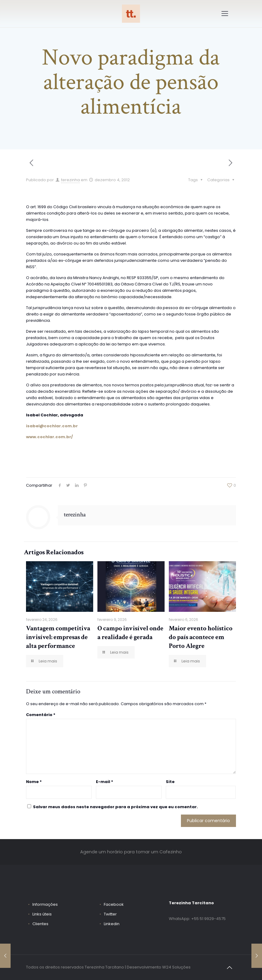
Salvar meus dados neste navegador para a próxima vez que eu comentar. (115, 807)
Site (170, 782)
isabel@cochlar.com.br (52, 426)
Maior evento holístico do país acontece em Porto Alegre (201, 637)
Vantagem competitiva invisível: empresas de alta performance (58, 637)
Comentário (41, 715)
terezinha (70, 180)
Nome (34, 782)
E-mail (105, 782)
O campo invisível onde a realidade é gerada (130, 633)
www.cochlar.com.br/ (49, 437)
